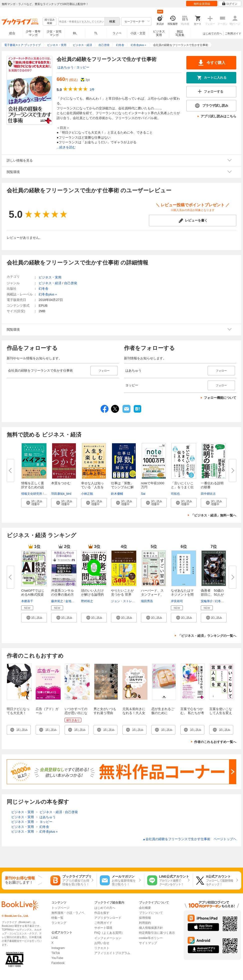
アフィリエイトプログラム (112, 953)
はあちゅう (65, 67)
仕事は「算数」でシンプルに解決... (122, 487)
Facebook (58, 963)
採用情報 (145, 918)
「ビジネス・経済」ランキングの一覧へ (207, 636)
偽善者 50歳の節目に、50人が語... (212, 595)
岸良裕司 (177, 601)
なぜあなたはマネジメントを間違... (182, 595)
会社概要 (145, 908)
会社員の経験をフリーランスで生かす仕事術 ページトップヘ (189, 839)
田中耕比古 (208, 494)
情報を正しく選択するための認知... (33, 487)
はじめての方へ (212, 33)
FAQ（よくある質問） (109, 933)
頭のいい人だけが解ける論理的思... (92, 595)
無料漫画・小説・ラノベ (68, 913)
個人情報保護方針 (151, 928)
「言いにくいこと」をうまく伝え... (182, 487)
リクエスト (102, 948)
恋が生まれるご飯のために (163, 711)
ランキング (59, 923)
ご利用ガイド (233, 33)
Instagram (58, 948)
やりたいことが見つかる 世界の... (122, 595)
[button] (34, 503)
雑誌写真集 (180, 33)
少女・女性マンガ (54, 33)
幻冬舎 (44, 289)
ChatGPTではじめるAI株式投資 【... (33, 595)
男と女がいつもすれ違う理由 (105, 711)
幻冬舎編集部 (224, 601)
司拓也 (175, 494)
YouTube (57, 958)
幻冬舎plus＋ (48, 294)
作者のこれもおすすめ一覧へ (215, 742)
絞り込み (50, 22)
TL (96, 33)
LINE (55, 938)
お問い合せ (102, 943)
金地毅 (70, 601)
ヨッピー (83, 67)
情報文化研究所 (32, 494)
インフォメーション (108, 938)
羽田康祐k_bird (61, 494)
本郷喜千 (27, 601)
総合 (12, 33)
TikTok (56, 953)
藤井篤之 (57, 601)
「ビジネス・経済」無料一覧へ (214, 515)
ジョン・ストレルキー (126, 601)
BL (75, 33)
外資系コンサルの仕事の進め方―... (62, 595)
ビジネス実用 (159, 33)
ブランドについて (151, 913)
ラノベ (117, 33)
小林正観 (87, 494)
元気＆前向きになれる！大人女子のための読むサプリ (134, 715)
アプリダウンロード (108, 918)
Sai (143, 494)
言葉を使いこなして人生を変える (221, 713)
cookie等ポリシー (151, 938)
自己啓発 (71, 283)
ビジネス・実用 (50, 277)
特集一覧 (57, 918)
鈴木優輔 (117, 494)
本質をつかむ (61, 483)
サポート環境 (103, 928)
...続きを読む (66, 147)
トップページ (60, 908)
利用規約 (145, 923)
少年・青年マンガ (33, 33)
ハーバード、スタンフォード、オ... (152, 595)
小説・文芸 (138, 33)
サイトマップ (148, 943)
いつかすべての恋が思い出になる (76, 713)
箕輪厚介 (207, 601)
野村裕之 (87, 601)
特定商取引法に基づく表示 (157, 933)
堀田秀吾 (147, 601)
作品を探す (102, 913)
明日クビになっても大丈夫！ (18, 711)
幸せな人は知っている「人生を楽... (92, 487)
